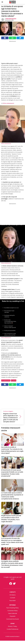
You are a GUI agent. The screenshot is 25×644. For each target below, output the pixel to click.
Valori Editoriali (12, 613)
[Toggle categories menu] (2, 2)
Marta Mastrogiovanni (11, 19)
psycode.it (13, 601)
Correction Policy (13, 611)
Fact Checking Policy (12, 608)
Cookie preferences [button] (13, 629)
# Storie (14, 380)
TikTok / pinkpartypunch (8, 103)
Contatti (13, 598)
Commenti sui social (12, 619)
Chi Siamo (12, 595)
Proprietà (13, 616)
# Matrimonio (6, 380)
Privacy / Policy (13, 626)
